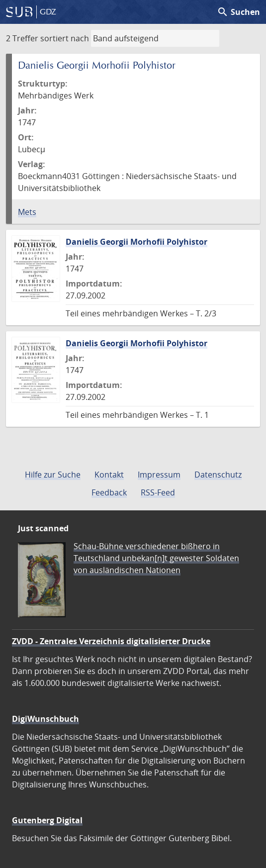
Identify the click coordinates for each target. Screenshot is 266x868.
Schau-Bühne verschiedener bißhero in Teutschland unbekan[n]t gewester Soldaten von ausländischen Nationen (156, 558)
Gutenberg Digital (47, 820)
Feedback (109, 492)
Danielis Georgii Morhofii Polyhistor (136, 242)
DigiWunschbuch (45, 719)
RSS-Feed (158, 492)
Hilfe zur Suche (53, 475)
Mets (27, 212)
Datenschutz (218, 475)
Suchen (238, 12)
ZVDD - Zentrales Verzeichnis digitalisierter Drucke (111, 641)
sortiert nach (65, 38)
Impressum (159, 475)
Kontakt (109, 475)
